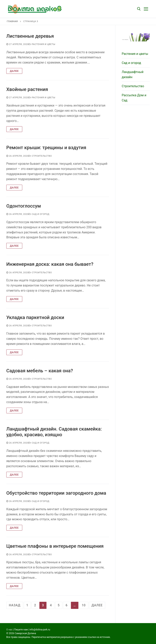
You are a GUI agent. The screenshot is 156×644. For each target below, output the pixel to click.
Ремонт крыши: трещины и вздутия (46, 148)
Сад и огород (39, 214)
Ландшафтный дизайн (133, 74)
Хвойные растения (27, 89)
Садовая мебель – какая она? (40, 371)
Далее (14, 71)
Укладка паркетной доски (35, 317)
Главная (12, 21)
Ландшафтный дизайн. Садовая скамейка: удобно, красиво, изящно (54, 432)
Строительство (40, 156)
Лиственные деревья (30, 36)
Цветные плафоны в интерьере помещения (55, 546)
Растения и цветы (42, 44)
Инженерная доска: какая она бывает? (50, 264)
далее (97, 605)
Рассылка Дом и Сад (134, 98)
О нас (9, 630)
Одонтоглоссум (24, 206)
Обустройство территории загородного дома (56, 493)
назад (15, 605)
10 (84, 605)
